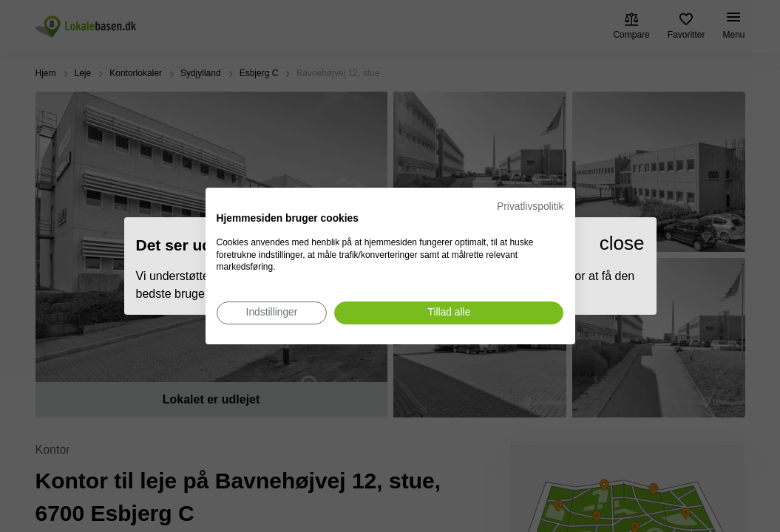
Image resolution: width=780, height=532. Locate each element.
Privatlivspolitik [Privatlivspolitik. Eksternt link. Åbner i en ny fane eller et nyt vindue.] (530, 207)
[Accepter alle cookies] (449, 313)
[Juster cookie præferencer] (272, 313)
